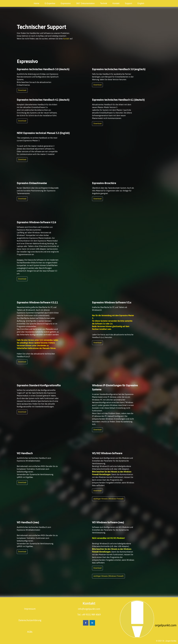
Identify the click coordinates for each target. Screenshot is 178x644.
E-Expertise (50, 3)
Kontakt (116, 3)
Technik (104, 3)
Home (37, 3)
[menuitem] (37, 3)
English (141, 3)
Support (128, 3)
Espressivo (66, 3)
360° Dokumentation (85, 3)
